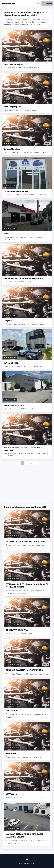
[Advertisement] (27, 487)
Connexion (47, 3)
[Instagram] (27, 859)
